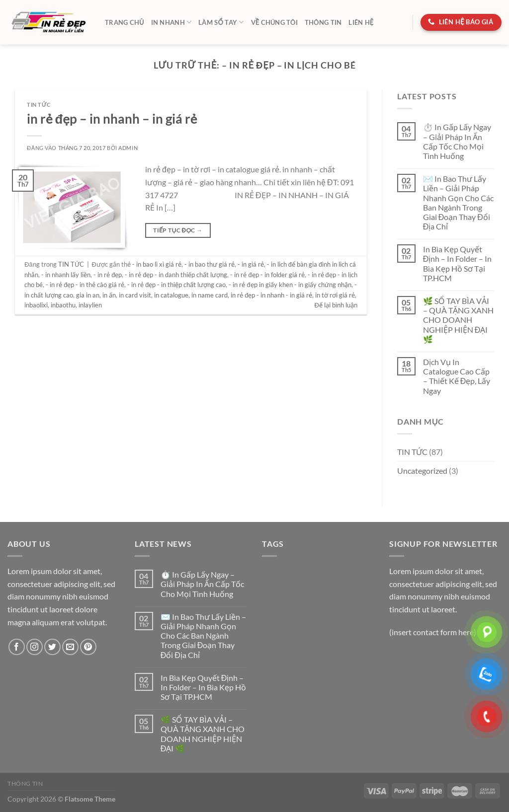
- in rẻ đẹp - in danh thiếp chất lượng (176, 275)
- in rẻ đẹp (108, 275)
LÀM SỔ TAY (221, 22)
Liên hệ (361, 22)
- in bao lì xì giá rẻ (157, 264)
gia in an (88, 295)
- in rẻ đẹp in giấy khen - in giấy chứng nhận (290, 285)
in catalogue (171, 295)
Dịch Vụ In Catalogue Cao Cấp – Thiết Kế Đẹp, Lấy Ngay (457, 376)
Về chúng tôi (274, 22)
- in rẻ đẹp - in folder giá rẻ (267, 275)
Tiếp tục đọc (178, 230)
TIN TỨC (39, 105)
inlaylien (90, 305)
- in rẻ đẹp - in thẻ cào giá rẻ (85, 285)
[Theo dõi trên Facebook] (17, 647)
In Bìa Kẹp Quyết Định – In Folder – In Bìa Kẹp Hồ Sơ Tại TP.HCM (458, 263)
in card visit (135, 295)
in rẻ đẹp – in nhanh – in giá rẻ (112, 119)
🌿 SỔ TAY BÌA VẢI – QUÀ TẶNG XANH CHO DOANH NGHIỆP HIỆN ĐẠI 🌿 (458, 320)
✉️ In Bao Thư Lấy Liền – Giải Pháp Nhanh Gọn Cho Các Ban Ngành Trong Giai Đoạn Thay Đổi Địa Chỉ (458, 202)
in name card (210, 295)
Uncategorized (422, 471)
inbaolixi (36, 305)
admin (128, 148)
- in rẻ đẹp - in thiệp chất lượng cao (176, 285)
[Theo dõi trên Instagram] (35, 647)
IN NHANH (171, 22)
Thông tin (323, 22)
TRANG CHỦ (125, 22)
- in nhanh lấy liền (66, 275)
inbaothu (63, 305)
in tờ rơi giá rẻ (335, 295)
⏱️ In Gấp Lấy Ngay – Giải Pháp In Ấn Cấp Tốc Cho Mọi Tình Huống (457, 141)
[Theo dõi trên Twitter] (52, 647)
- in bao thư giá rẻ (210, 264)
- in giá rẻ (251, 264)
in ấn (109, 295)
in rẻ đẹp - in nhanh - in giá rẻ (271, 295)
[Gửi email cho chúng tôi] (70, 647)
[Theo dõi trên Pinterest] (88, 647)
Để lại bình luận (336, 305)
